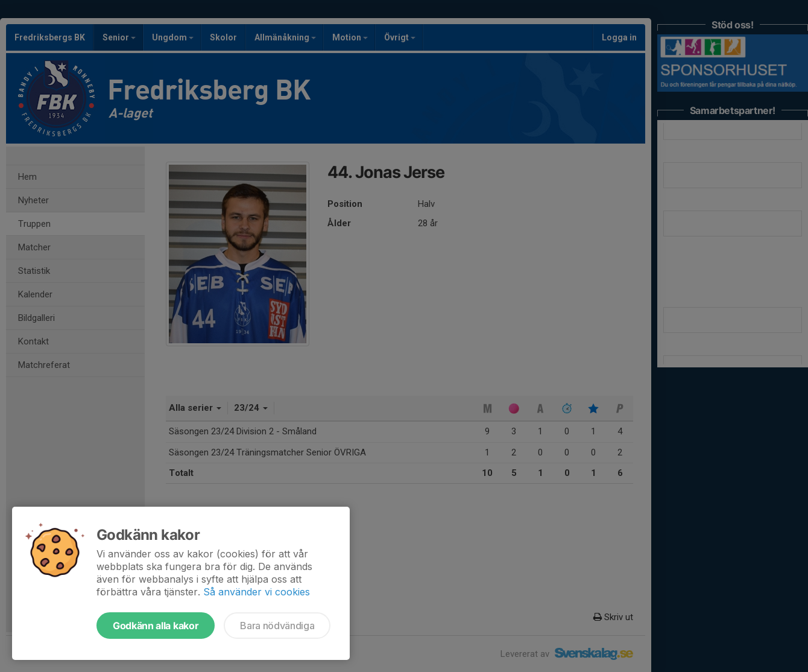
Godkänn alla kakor (156, 626)
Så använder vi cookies (257, 592)
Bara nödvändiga (277, 626)
